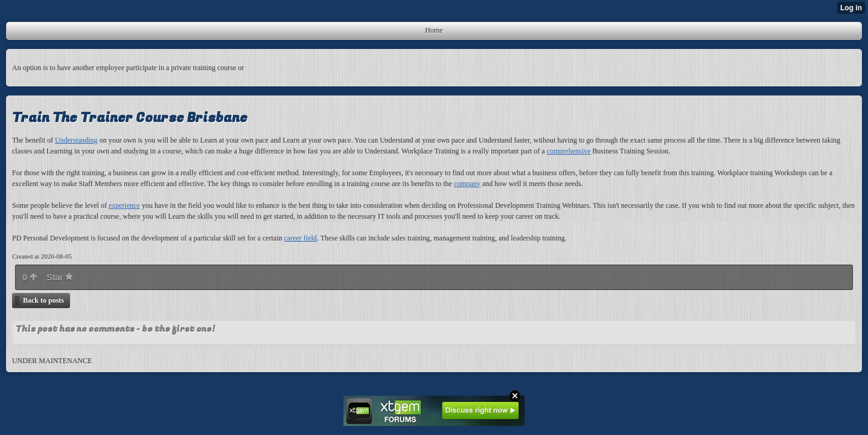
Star (60, 277)
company (467, 184)
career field (301, 238)
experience (124, 205)
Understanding (76, 140)
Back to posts (43, 300)
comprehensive (569, 151)
